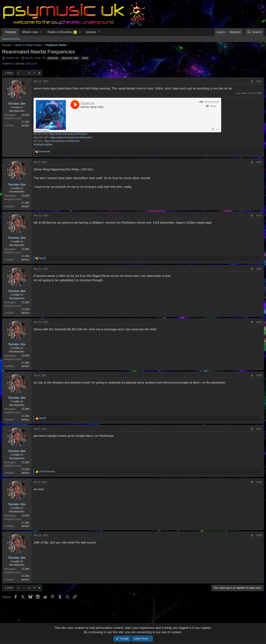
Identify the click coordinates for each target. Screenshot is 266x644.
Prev (10, 73)
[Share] (252, 81)
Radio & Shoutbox (62, 32)
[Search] (254, 32)
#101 (259, 81)
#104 (259, 269)
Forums (11, 32)
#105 (259, 322)
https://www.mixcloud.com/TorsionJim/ (71, 137)
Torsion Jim (13, 58)
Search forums (11, 39)
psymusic (53, 58)
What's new (30, 32)
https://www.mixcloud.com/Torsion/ (68, 134)
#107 (259, 429)
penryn (25, 125)
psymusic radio (70, 58)
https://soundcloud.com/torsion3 (62, 141)
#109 (259, 535)
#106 (259, 375)
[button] (41, 32)
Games (91, 32)
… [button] (24, 73)
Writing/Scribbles (43, 145)
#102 (259, 162)
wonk (85, 58)
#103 (259, 215)
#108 (259, 482)
